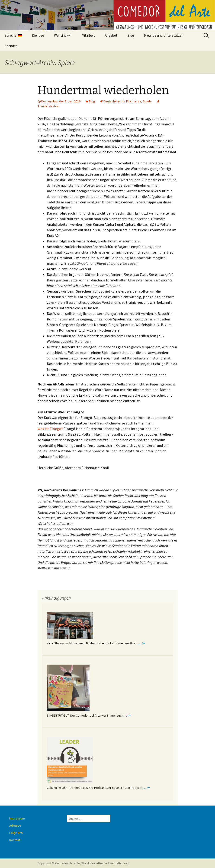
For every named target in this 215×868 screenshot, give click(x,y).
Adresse (15, 826)
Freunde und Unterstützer (163, 35)
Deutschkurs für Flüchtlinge (122, 101)
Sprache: (13, 35)
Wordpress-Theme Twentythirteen (105, 863)
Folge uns (16, 833)
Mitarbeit (88, 35)
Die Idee (38, 35)
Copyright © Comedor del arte (59, 863)
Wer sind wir (63, 35)
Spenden (11, 46)
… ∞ (141, 643)
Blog (131, 35)
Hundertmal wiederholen (103, 90)
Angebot (111, 35)
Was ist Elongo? (50, 429)
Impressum (17, 818)
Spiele (147, 101)
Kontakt (15, 840)
